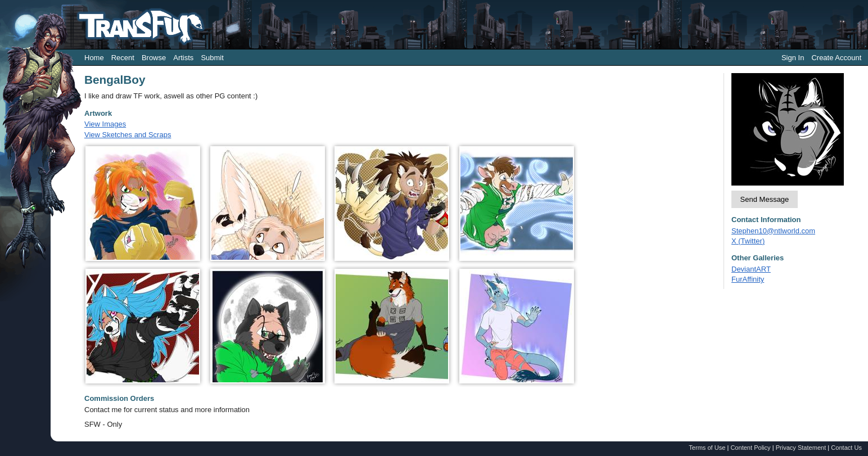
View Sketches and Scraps (128, 135)
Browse (154, 58)
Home (94, 58)
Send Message (765, 199)
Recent (123, 58)
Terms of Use (707, 448)
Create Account (836, 58)
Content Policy (750, 448)
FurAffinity (748, 279)
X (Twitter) (748, 241)
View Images (105, 124)
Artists (183, 58)
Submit (212, 58)
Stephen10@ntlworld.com (773, 231)
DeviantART (751, 269)
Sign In (793, 58)
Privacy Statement (801, 448)
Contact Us (846, 448)
